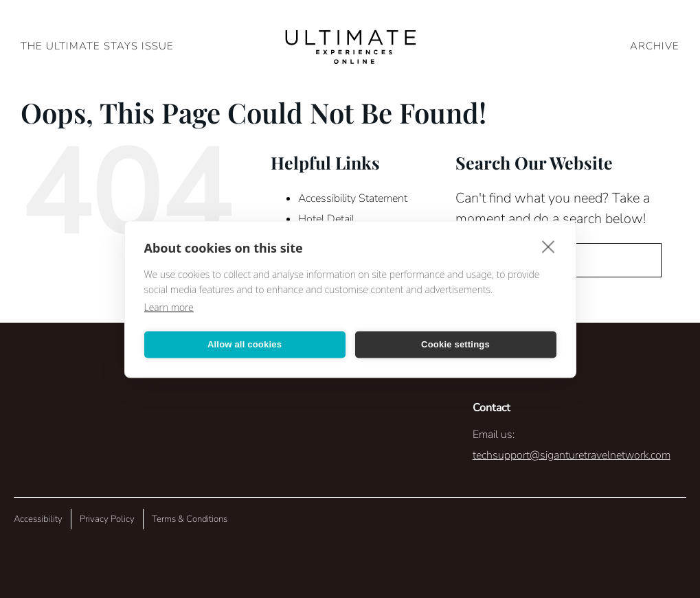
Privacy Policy (107, 519)
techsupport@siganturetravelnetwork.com (572, 455)
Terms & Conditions (190, 519)
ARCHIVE (655, 46)
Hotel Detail (326, 219)
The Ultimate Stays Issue (97, 46)
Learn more (169, 307)
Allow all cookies (245, 344)
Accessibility (38, 519)
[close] (549, 246)
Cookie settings (455, 344)
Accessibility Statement (353, 198)
